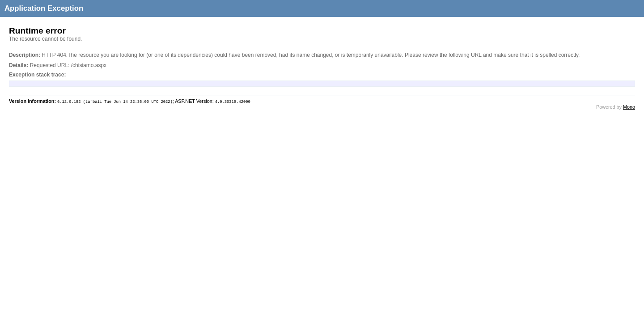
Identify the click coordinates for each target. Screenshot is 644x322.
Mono (629, 107)
